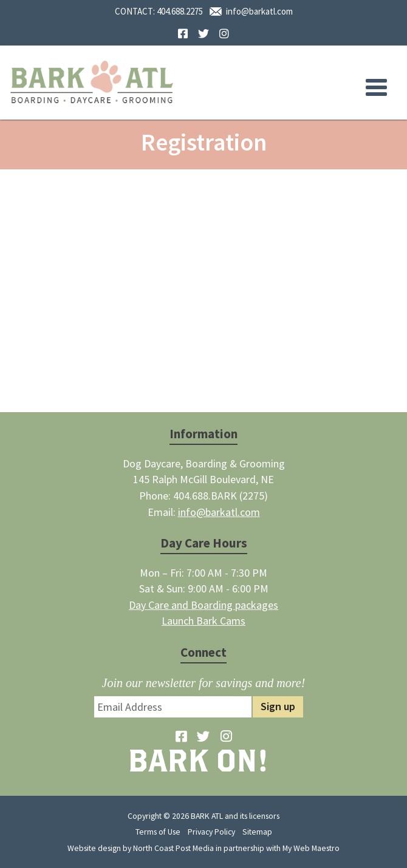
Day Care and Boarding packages (203, 605)
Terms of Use (158, 832)
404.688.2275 (180, 11)
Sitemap (257, 832)
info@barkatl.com (259, 11)
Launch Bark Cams (203, 621)
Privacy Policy (211, 832)
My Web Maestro (311, 848)
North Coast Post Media (173, 848)
